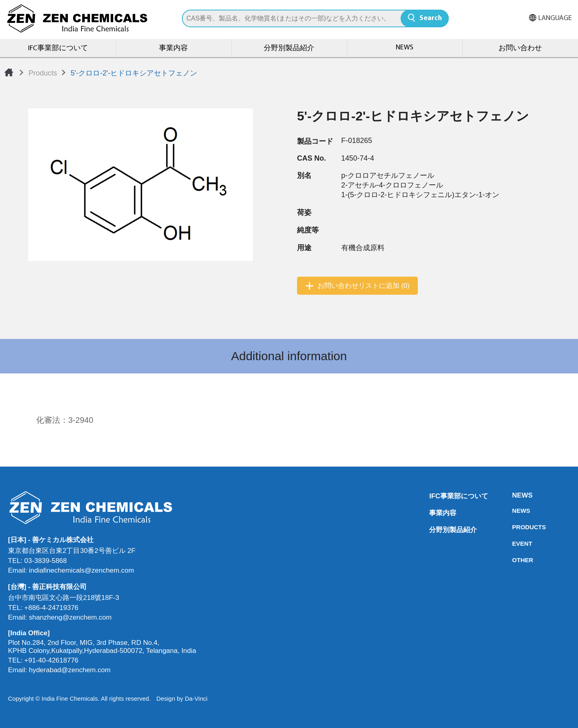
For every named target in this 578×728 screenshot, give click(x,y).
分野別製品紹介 (289, 48)
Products (43, 73)
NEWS (405, 48)
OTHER (515, 560)
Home (9, 72)
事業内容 (173, 48)
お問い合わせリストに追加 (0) (364, 286)
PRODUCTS (515, 527)
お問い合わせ (520, 48)
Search (431, 18)
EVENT (515, 543)
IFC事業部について (58, 48)
